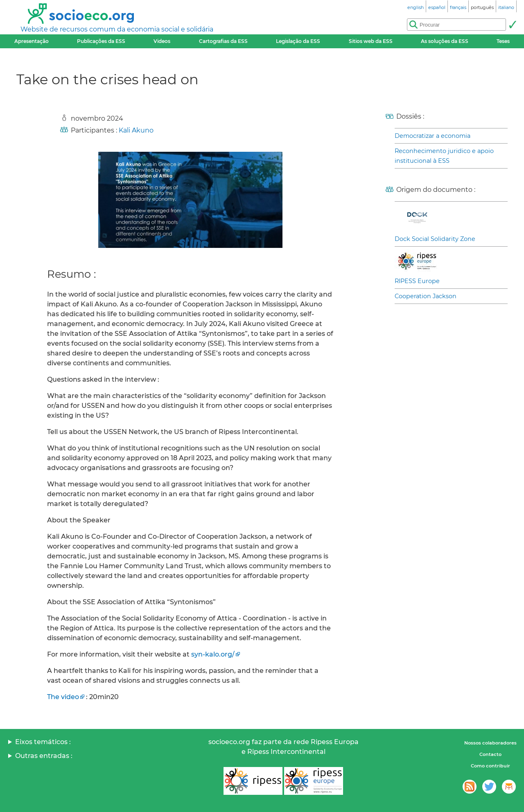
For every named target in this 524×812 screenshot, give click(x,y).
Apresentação (32, 41)
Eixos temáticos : (43, 742)
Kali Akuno (136, 130)
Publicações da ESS (101, 41)
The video (63, 697)
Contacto (490, 754)
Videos (162, 41)
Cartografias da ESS (223, 41)
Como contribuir (490, 766)
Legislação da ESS (298, 41)
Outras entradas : (44, 756)
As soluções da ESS (445, 41)
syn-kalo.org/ (213, 654)
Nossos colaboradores (490, 743)
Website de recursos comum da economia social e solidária (117, 29)
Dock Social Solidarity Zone (435, 239)
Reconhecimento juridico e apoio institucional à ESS (444, 156)
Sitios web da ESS (371, 41)
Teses (503, 41)
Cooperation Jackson (426, 296)
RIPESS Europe (417, 281)
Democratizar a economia (433, 136)
